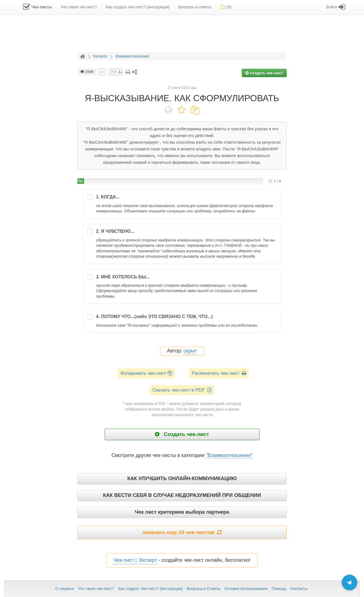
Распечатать (219, 373)
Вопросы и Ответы (203, 589)
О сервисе (65, 589)
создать (264, 73)
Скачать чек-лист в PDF (182, 390)
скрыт (190, 351)
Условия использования (246, 589)
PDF (116, 72)
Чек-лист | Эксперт (135, 560)
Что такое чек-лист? (96, 589)
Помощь (279, 589)
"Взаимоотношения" (229, 455)
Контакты (299, 589)
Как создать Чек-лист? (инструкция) (150, 589)
